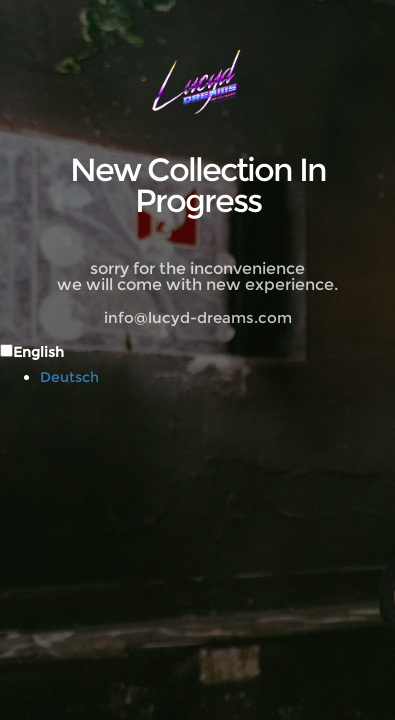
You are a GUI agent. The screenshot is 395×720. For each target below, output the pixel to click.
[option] (217, 377)
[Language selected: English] (197, 363)
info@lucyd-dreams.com (198, 318)
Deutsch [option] (69, 377)
